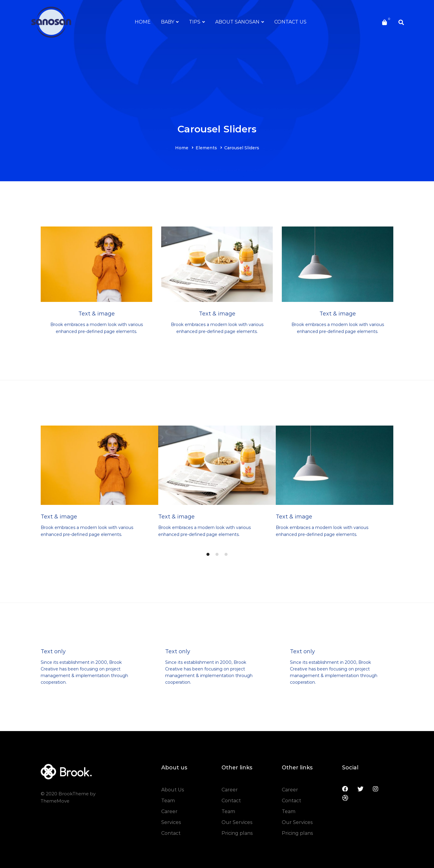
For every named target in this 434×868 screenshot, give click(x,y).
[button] (208, 554)
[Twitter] (360, 789)
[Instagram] (376, 789)
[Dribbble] (345, 798)
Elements (206, 148)
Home (182, 148)
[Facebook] (345, 789)
